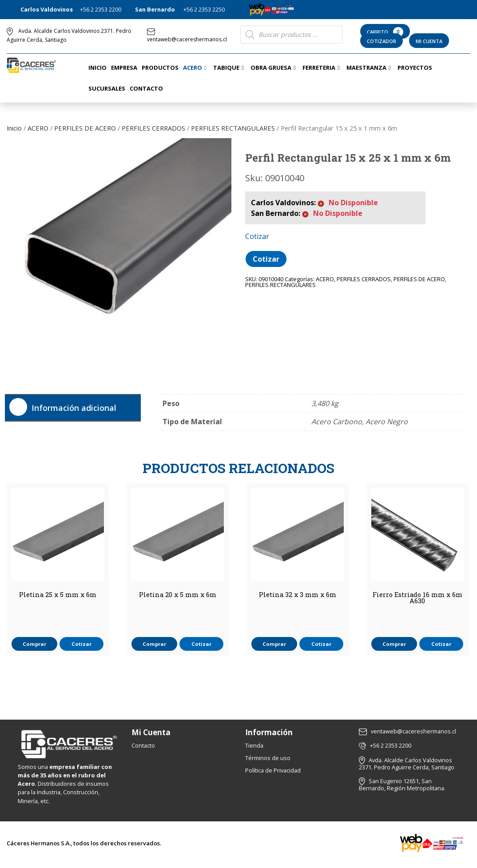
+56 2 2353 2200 (101, 9)
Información (269, 732)
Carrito (385, 32)
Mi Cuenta (429, 41)
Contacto (143, 745)
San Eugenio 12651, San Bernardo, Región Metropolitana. (402, 785)
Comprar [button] (34, 644)
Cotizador (382, 41)
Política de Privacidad (273, 770)
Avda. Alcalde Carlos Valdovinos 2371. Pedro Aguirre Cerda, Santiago (407, 764)
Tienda (254, 745)
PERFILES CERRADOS (153, 128)
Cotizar (266, 259)
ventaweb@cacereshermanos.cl (187, 36)
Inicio (14, 128)
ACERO (38, 128)
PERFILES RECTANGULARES (233, 128)
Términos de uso (268, 758)
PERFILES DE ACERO (85, 128)
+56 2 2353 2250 (204, 9)
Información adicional (74, 408)
